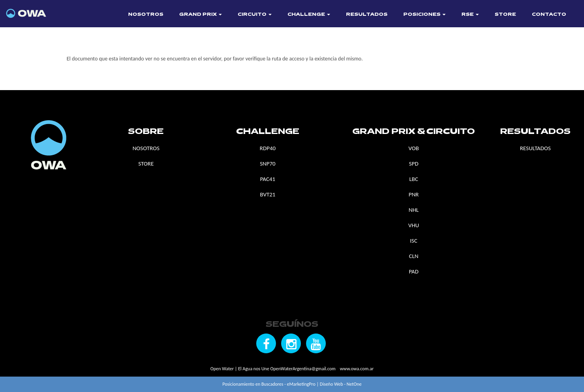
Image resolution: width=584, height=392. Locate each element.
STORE (505, 15)
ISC (414, 241)
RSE (470, 15)
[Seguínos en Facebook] (266, 343)
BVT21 (267, 194)
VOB (414, 148)
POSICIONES (424, 15)
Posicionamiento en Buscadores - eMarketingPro (269, 384)
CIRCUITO (255, 15)
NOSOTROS (146, 15)
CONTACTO (549, 15)
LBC (414, 179)
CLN (414, 256)
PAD (414, 271)
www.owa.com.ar (356, 369)
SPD (414, 164)
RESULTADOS (367, 15)
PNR (414, 194)
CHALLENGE (309, 15)
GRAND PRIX (200, 15)
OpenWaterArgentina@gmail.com (303, 369)
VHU (413, 225)
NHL (414, 210)
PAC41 (268, 179)
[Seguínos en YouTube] (316, 343)
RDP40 (268, 148)
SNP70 (268, 164)
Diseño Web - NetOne (341, 384)
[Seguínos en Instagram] (291, 343)
